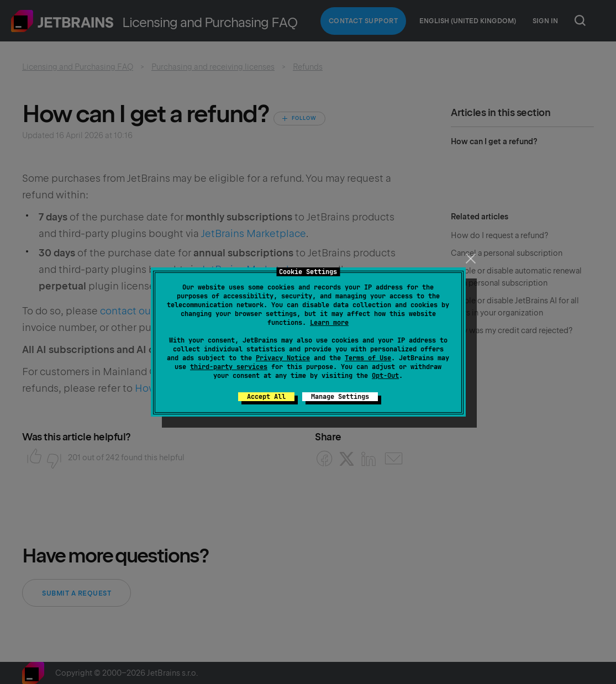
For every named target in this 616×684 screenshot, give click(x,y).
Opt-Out (385, 376)
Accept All (266, 397)
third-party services (229, 367)
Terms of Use (368, 358)
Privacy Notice (283, 358)
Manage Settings (340, 397)
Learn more (329, 323)
